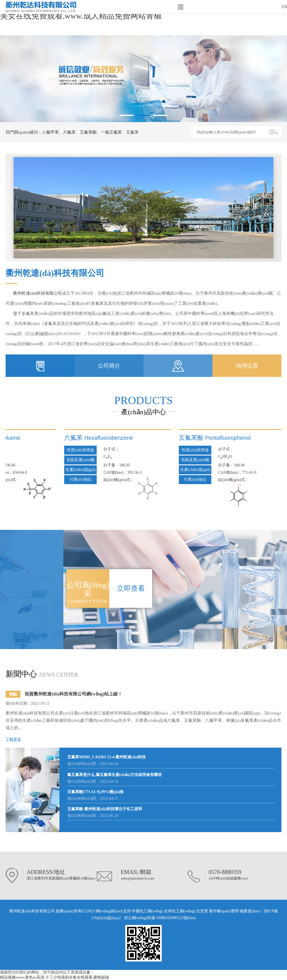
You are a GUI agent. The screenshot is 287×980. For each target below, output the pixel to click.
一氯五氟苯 (111, 132)
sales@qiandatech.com (137, 878)
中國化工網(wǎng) (147, 911)
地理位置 (247, 366)
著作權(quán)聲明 (224, 911)
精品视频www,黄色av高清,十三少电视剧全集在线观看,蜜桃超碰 (55, 977)
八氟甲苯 (50, 132)
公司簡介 (109, 366)
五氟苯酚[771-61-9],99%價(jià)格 (95, 792)
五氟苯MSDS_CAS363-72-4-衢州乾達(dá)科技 (107, 757)
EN (284, 7)
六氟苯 (69, 132)
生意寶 (202, 911)
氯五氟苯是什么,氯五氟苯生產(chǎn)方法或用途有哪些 (114, 775)
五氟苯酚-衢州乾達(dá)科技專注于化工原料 (105, 809)
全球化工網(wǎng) (180, 911)
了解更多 (13, 739)
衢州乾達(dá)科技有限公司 (38, 293)
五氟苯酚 (88, 132)
